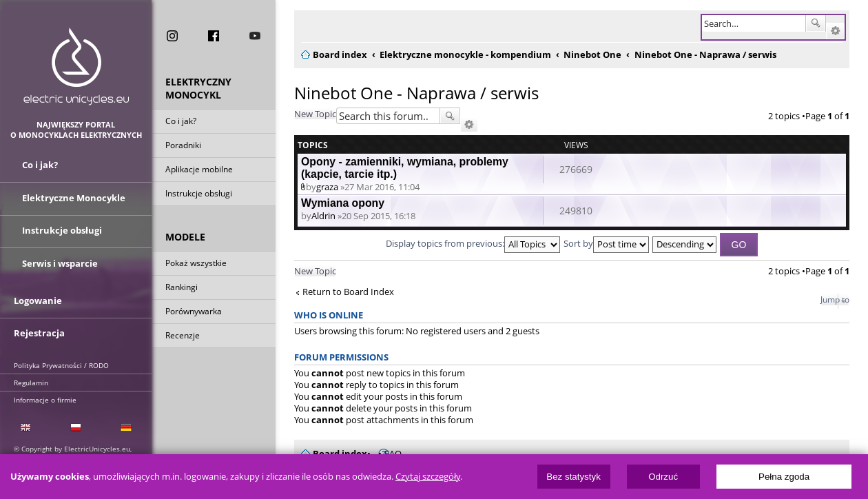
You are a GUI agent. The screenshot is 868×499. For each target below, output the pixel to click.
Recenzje (183, 337)
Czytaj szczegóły (428, 477)
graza (327, 187)
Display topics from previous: (473, 243)
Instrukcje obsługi (199, 195)
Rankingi (182, 288)
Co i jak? (181, 122)
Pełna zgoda (784, 477)
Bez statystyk (573, 477)
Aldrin (323, 216)
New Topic (315, 114)
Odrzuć (663, 477)
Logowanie (38, 298)
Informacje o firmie (45, 395)
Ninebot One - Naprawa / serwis (416, 93)
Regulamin (31, 378)
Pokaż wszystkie (196, 264)
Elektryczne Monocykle (74, 198)
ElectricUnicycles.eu (76, 67)
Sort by (606, 243)
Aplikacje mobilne (199, 171)
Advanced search (835, 31)
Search (816, 23)
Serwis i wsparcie (60, 261)
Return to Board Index (348, 292)
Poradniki (183, 146)
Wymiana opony (343, 203)
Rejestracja (39, 329)
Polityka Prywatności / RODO (61, 360)
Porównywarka (194, 313)
